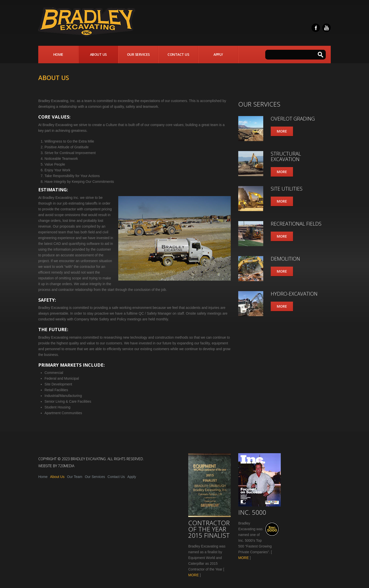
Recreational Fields (296, 224)
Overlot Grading (293, 119)
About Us (98, 54)
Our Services (138, 54)
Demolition (285, 259)
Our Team (75, 477)
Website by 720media (56, 466)
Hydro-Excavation (294, 294)
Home (58, 54)
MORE (193, 575)
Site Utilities (287, 189)
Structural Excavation (286, 156)
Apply (218, 54)
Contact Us (178, 54)
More (282, 131)
